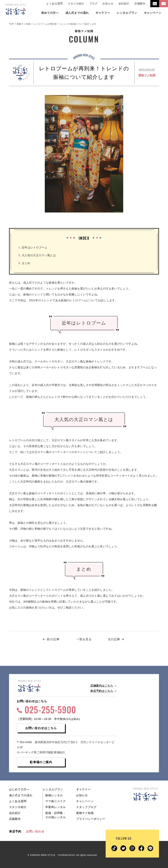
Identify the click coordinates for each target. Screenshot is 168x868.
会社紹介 (124, 4)
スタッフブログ (86, 807)
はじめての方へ (19, 789)
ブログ (93, 4)
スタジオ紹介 (76, 4)
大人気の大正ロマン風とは (37, 255)
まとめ (24, 263)
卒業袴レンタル (56, 807)
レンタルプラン (53, 789)
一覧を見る (84, 639)
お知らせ (108, 4)
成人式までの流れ (21, 795)
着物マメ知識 (147, 75)
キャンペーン (85, 801)
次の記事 (114, 639)
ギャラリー (83, 789)
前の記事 (53, 639)
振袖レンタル (54, 795)
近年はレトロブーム (33, 247)
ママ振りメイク (56, 801)
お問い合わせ (35, 831)
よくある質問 (55, 4)
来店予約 (15, 831)
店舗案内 (140, 4)
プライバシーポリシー (91, 819)
